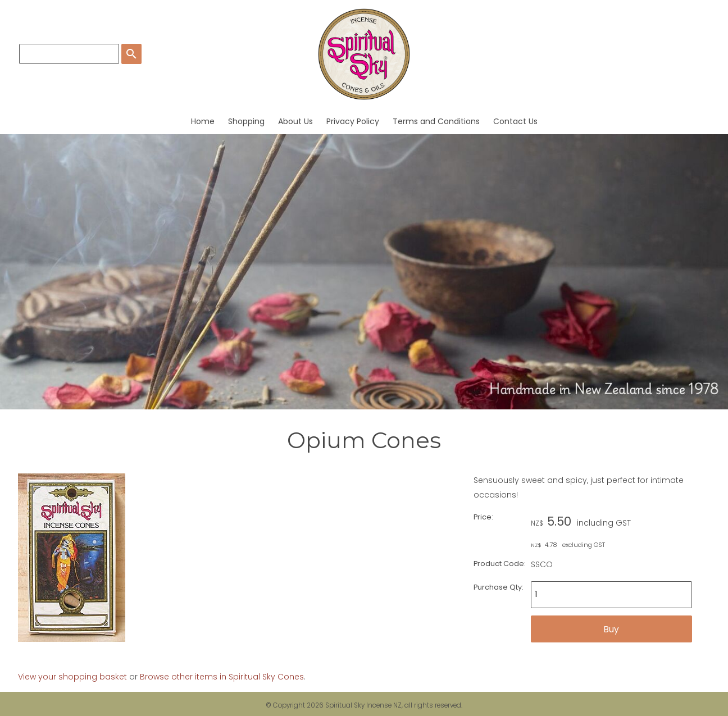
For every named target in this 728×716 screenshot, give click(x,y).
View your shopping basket (72, 677)
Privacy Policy (353, 121)
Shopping (246, 121)
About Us (295, 121)
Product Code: (500, 564)
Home (203, 121)
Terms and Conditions (436, 121)
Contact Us (515, 121)
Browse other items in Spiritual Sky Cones (222, 677)
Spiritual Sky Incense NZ (363, 705)
